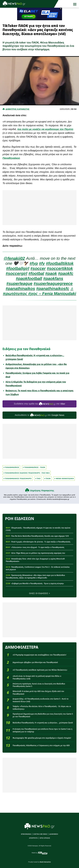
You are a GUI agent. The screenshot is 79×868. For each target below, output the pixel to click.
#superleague (19, 284)
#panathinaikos (20, 289)
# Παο (38, 479)
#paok (51, 274)
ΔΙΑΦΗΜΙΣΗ (54, 834)
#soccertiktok (60, 269)
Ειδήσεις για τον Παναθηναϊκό (26, 349)
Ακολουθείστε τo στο (39, 415)
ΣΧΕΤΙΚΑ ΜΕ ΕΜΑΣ (40, 834)
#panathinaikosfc (53, 289)
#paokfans (53, 279)
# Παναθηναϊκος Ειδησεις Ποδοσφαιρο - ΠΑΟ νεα (27, 473)
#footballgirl (18, 269)
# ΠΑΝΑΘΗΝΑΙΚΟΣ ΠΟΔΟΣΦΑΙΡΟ (18, 479)
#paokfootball (29, 279)
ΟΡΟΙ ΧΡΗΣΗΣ (45, 838)
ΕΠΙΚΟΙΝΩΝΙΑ (26, 834)
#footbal (36, 274)
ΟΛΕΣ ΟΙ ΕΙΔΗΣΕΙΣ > (39, 593)
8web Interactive (45, 862)
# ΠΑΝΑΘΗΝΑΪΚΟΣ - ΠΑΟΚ (34, 467)
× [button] (61, 9)
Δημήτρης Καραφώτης (42, 491)
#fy (42, 263)
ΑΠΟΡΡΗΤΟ (33, 838)
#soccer (38, 269)
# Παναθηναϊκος (11, 467)
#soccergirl (17, 274)
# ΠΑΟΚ (47, 479)
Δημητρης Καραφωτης (17, 109)
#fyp (34, 263)
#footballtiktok (60, 263)
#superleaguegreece (53, 284)
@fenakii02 (14, 258)
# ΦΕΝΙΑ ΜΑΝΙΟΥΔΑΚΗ (64, 479)
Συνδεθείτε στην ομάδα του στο (39, 404)
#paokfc (66, 274)
